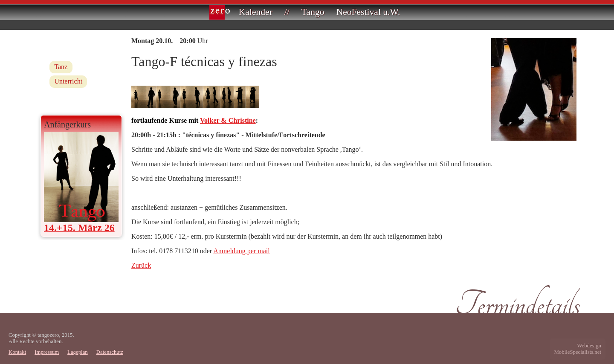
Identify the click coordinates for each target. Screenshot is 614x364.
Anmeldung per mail (241, 251)
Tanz (61, 67)
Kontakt (17, 352)
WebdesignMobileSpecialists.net (578, 349)
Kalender (256, 12)
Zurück (141, 265)
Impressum (47, 352)
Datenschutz (110, 352)
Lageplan (78, 352)
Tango (313, 12)
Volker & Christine (228, 120)
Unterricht (68, 81)
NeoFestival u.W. (368, 12)
